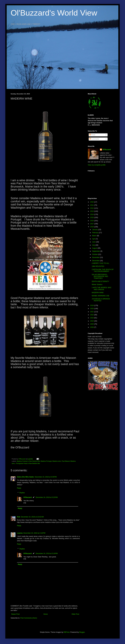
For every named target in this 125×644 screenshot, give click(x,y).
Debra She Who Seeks (25, 477)
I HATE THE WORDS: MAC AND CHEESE (102, 288)
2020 (92, 309)
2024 (92, 321)
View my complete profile (97, 165)
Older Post (75, 614)
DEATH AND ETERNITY (100, 281)
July (94, 245)
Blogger (82, 632)
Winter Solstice (97, 285)
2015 (92, 217)
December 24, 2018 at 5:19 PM (47, 553)
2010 (92, 202)
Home (46, 614)
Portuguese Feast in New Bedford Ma (28, 463)
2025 (92, 324)
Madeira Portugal (46, 461)
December (96, 261)
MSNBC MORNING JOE (100, 296)
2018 (92, 227)
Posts (92, 135)
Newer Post (15, 614)
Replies (22, 493)
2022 (92, 315)
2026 (92, 327)
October (95, 254)
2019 (92, 305)
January (95, 230)
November (96, 257)
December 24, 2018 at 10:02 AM (32, 517)
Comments (94, 139)
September (96, 251)
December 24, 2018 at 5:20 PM (47, 497)
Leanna (20, 533)
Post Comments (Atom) (29, 618)
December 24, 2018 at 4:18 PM (34, 533)
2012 (92, 208)
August (95, 248)
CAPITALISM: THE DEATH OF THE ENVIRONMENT (103, 270)
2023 (92, 318)
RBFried (67, 632)
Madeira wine (57, 461)
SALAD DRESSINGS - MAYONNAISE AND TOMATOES (100, 276)
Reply (19, 488)
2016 (92, 221)
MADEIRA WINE (98, 293)
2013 (92, 211)
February (96, 233)
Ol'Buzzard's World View (54, 13)
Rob (19, 517)
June (94, 242)
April (94, 239)
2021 (92, 312)
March (95, 236)
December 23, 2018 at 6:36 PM (46, 477)
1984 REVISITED (98, 266)
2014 (92, 214)
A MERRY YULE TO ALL (101, 263)
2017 (92, 224)
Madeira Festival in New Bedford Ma (28, 461)
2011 (92, 205)
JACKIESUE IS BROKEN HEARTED (101, 300)
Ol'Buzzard (28, 497)
